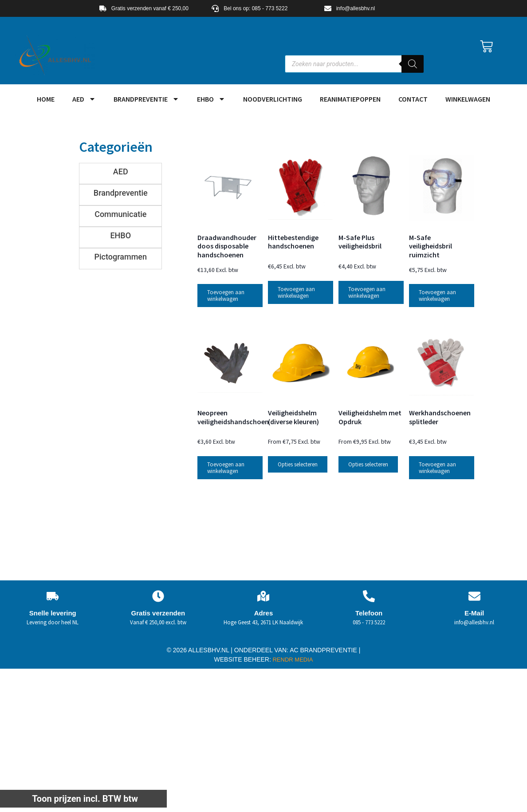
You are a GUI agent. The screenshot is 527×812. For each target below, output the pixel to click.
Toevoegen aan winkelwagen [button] (226, 296)
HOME (46, 99)
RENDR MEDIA (292, 660)
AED (84, 99)
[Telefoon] (369, 596)
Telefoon (369, 613)
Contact (413, 99)
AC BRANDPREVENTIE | (325, 650)
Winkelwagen (468, 99)
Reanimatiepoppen (350, 99)
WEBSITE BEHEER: (243, 659)
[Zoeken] (413, 64)
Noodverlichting (273, 99)
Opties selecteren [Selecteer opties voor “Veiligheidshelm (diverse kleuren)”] (298, 464)
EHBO (211, 99)
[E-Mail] (474, 596)
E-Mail (474, 613)
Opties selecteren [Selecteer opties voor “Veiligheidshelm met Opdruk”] (368, 464)
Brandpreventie (146, 99)
